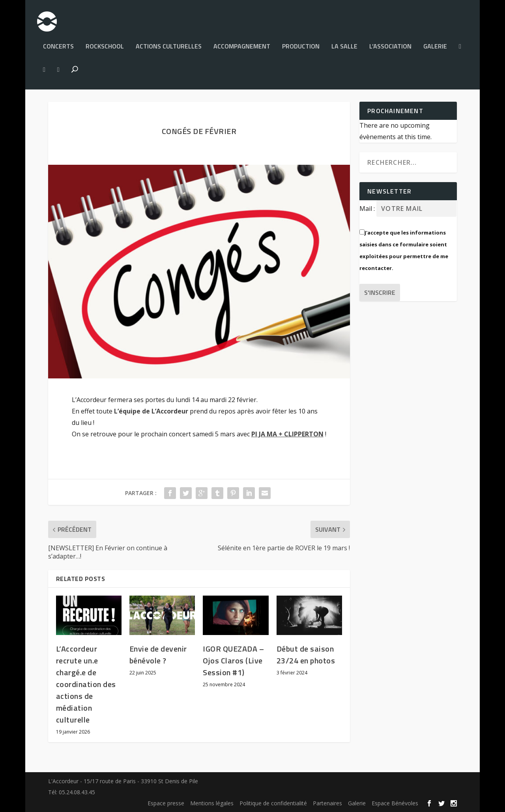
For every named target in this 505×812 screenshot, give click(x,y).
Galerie (435, 43)
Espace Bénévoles (395, 803)
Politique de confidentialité (273, 803)
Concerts (58, 43)
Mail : (368, 209)
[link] (151, 411)
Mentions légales (212, 803)
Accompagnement (242, 43)
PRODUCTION (301, 43)
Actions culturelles (169, 43)
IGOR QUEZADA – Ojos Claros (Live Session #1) (233, 660)
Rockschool (105, 43)
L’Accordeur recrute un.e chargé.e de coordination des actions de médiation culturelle (86, 684)
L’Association (390, 43)
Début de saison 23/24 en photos (306, 655)
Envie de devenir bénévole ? (158, 655)
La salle (344, 43)
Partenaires (327, 803)
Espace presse (166, 803)
